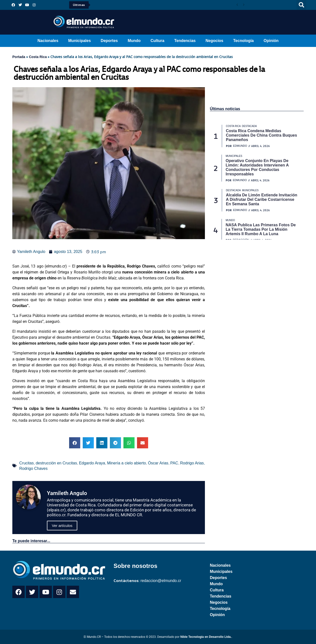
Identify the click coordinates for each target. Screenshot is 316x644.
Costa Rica (38, 57)
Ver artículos (62, 526)
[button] (301, 5)
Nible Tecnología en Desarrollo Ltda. (206, 637)
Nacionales (48, 41)
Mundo (134, 41)
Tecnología (244, 41)
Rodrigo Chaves (33, 468)
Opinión (271, 41)
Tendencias (185, 41)
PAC (174, 463)
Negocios (214, 41)
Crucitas (27, 463)
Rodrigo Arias (192, 463)
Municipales (79, 41)
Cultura (158, 41)
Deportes (109, 41)
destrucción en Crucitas (56, 463)
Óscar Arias (158, 463)
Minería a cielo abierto (127, 463)
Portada (19, 57)
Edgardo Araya (92, 463)
